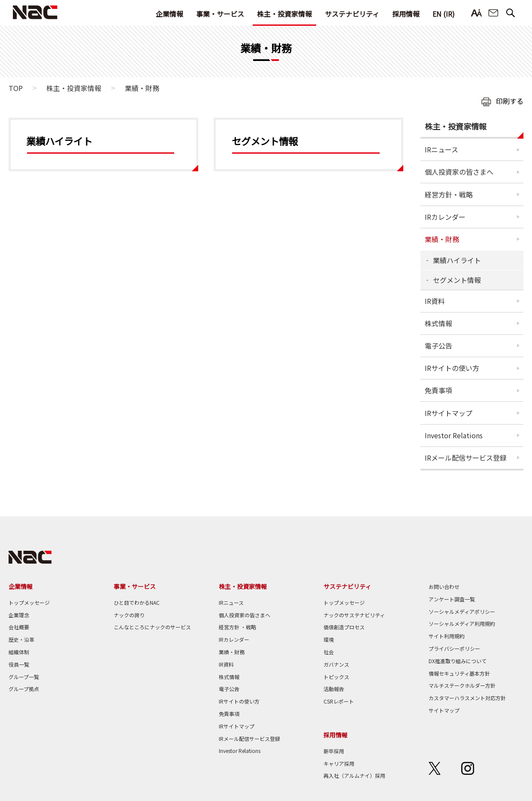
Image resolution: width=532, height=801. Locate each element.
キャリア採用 (339, 763)
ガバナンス (336, 664)
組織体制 (19, 652)
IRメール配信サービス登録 (466, 458)
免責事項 (438, 390)
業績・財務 (442, 239)
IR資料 (435, 301)
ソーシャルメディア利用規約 (462, 624)
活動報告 (334, 689)
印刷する (510, 101)
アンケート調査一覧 (452, 599)
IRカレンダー (445, 217)
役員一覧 (19, 664)
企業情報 (169, 14)
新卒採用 (334, 751)
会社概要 (19, 627)
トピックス (336, 677)
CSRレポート (339, 701)
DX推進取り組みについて (458, 661)
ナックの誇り (129, 615)
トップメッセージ (29, 602)
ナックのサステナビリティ (354, 615)
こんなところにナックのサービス (152, 627)
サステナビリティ (352, 14)
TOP (16, 88)
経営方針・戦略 (449, 194)
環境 (329, 639)
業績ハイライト (457, 260)
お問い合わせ (493, 13)
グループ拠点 (24, 689)
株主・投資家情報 (284, 14)
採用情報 (406, 14)
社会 (329, 652)
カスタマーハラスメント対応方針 (467, 698)
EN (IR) (444, 14)
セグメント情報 (457, 280)
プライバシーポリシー (454, 648)
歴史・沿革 (21, 639)
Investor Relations (454, 435)
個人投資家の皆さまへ (459, 172)
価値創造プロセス (344, 627)
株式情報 (438, 323)
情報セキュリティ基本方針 (459, 673)
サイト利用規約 (447, 636)
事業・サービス (220, 14)
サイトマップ (444, 710)
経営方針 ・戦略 (237, 627)
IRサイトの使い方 (452, 368)
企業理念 (19, 615)
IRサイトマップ (449, 413)
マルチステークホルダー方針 (462, 685)
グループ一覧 (24, 677)
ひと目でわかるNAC (137, 602)
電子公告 (438, 346)
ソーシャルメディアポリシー (462, 611)
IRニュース (441, 149)
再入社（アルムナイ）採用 (354, 775)
